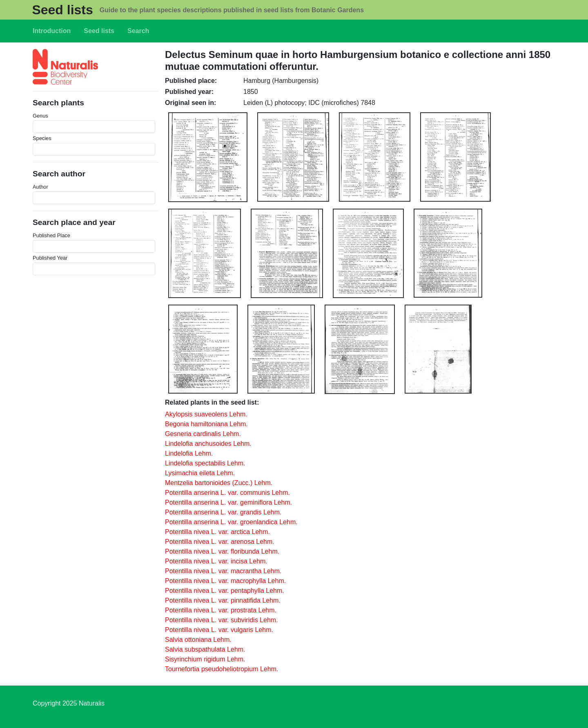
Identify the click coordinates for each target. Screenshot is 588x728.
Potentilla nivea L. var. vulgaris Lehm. (219, 630)
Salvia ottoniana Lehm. (198, 640)
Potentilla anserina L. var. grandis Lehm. (223, 512)
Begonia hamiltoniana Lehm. (206, 424)
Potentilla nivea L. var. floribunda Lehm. (222, 551)
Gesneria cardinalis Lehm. (203, 434)
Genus (40, 116)
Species (42, 138)
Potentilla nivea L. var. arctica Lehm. (217, 532)
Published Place (51, 235)
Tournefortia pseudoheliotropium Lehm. (222, 669)
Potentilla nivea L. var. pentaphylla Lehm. (225, 591)
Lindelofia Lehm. (189, 453)
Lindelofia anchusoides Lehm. (208, 444)
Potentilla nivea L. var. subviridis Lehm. (222, 620)
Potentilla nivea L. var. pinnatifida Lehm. (223, 600)
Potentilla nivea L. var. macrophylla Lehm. (225, 581)
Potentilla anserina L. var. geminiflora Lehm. (228, 502)
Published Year (50, 258)
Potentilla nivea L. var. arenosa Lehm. (220, 542)
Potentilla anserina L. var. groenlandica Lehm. (231, 522)
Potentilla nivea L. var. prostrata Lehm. (221, 610)
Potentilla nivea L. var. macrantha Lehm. (223, 571)
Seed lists (62, 10)
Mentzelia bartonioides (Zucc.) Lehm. (219, 483)
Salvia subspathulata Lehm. (205, 649)
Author (40, 187)
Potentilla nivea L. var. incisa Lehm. (216, 561)
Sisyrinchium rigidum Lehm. (205, 659)
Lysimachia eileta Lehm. (200, 473)
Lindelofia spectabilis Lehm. (205, 463)
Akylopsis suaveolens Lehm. (206, 414)
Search (138, 31)
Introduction (52, 31)
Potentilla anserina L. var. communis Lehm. (227, 493)
